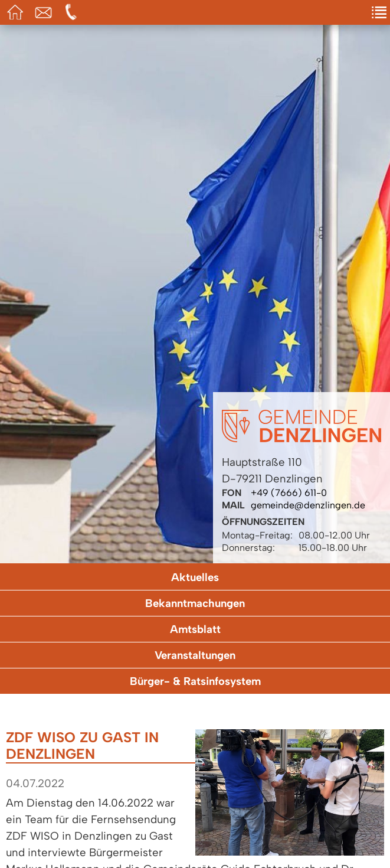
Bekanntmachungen (195, 603)
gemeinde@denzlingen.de (308, 505)
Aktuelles (195, 577)
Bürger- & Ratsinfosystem (195, 681)
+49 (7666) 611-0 (289, 493)
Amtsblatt (195, 629)
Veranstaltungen (195, 655)
